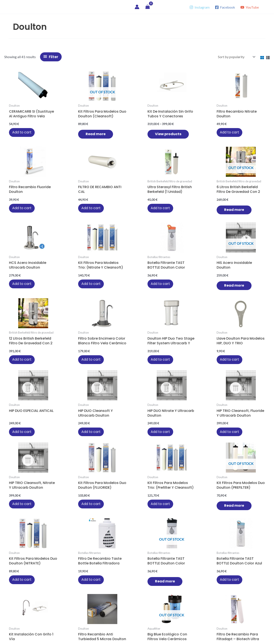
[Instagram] (200, 7)
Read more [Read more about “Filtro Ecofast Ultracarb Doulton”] (176, 456)
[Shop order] (236, 57)
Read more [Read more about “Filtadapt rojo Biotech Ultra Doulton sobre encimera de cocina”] (207, 535)
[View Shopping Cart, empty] (148, 7)
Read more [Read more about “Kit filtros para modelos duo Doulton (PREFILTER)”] (99, 377)
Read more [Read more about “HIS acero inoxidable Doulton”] (176, 219)
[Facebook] (225, 7)
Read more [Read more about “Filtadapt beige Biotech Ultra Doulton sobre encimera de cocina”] (254, 535)
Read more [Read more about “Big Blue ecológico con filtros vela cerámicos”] (99, 456)
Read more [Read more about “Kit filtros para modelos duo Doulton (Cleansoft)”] (60, 136)
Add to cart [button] (18, 134)
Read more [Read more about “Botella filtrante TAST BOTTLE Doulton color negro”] (215, 377)
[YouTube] (249, 7)
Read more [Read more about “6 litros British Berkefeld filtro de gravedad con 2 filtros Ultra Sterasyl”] (21, 222)
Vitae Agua (24, 7)
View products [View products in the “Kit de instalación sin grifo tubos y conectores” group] (102, 140)
